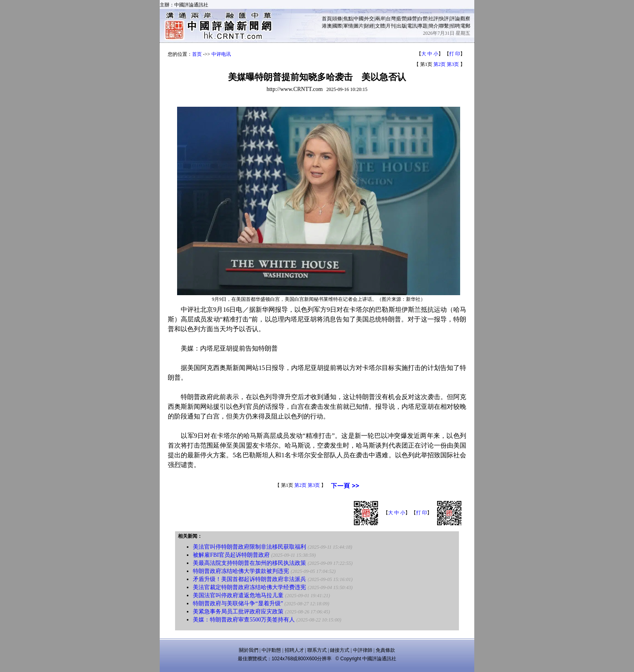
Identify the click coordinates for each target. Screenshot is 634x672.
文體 (380, 26)
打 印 (455, 54)
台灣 (391, 19)
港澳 (327, 26)
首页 (197, 54)
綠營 (412, 19)
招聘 (455, 26)
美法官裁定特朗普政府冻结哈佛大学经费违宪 (249, 587)
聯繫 (444, 26)
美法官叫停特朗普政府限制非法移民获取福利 (249, 547)
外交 (369, 19)
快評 (444, 19)
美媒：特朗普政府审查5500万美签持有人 (244, 620)
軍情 (348, 26)
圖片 (359, 26)
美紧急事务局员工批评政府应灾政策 (238, 612)
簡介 (433, 26)
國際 (337, 26)
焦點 (348, 19)
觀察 (465, 19)
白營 (423, 19)
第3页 (453, 64)
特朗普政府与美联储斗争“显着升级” (238, 603)
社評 (433, 19)
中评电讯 (221, 54)
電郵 (465, 26)
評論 (455, 19)
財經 (369, 26)
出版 (402, 26)
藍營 (402, 19)
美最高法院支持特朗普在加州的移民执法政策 (249, 563)
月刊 (391, 26)
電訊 (412, 26)
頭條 (337, 19)
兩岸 (380, 19)
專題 (423, 26)
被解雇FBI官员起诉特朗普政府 (231, 555)
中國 (359, 19)
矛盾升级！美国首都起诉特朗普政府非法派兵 (249, 579)
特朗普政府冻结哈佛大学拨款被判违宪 (241, 571)
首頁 (327, 19)
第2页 (440, 64)
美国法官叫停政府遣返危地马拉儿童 (238, 595)
